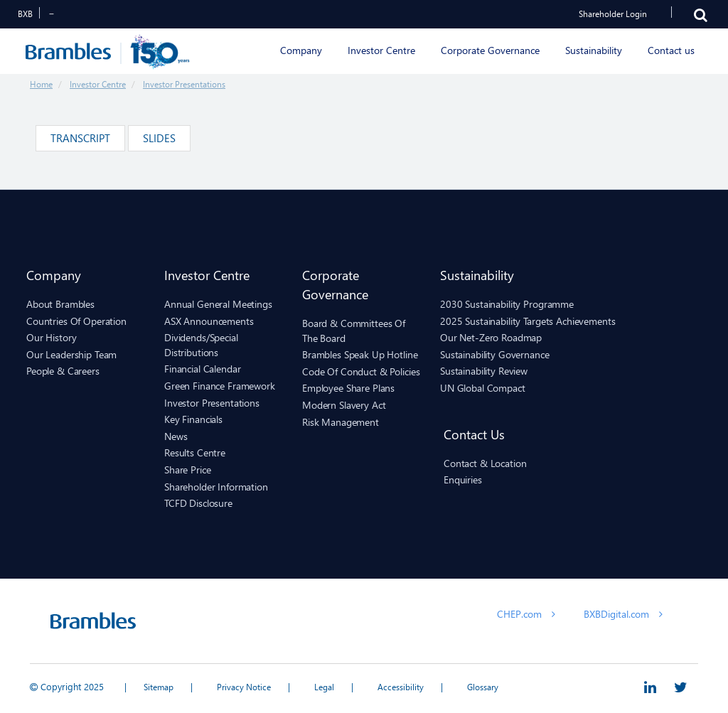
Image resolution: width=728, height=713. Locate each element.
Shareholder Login (613, 14)
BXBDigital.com (623, 614)
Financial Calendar (202, 369)
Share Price (187, 470)
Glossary (483, 687)
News (176, 436)
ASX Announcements (209, 321)
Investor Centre (98, 84)
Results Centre (195, 452)
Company (54, 275)
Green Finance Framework (220, 386)
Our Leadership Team (71, 354)
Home (41, 84)
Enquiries (463, 479)
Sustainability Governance (495, 354)
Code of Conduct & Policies (361, 371)
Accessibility (401, 687)
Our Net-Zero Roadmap (491, 337)
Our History (51, 337)
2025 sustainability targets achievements (528, 321)
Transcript (80, 138)
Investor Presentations (184, 84)
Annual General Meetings (218, 304)
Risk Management (341, 422)
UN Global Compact (483, 388)
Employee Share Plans (348, 388)
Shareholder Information (216, 487)
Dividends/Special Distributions (201, 345)
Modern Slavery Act (344, 405)
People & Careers (63, 371)
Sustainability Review (484, 371)
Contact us (474, 434)
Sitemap (159, 687)
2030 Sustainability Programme (507, 304)
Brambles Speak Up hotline (360, 354)
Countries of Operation (76, 321)
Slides (159, 138)
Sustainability (477, 275)
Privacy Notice (244, 687)
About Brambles (60, 304)
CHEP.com (526, 614)
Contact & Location (485, 463)
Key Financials (193, 419)
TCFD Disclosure (198, 503)
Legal (324, 687)
